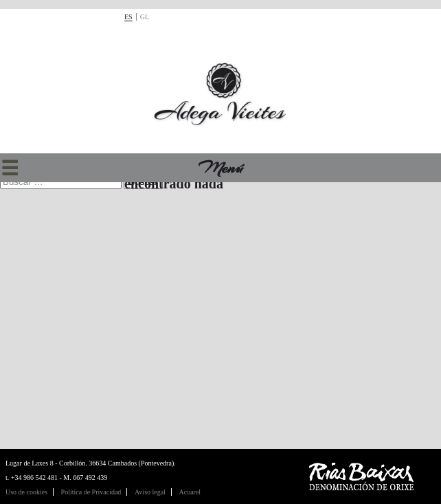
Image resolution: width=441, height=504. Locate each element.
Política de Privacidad (91, 492)
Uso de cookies (26, 492)
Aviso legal (150, 492)
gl (145, 17)
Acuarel (190, 492)
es (128, 17)
